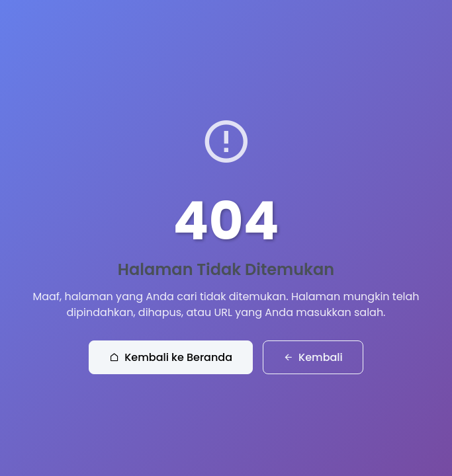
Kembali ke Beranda (171, 357)
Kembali (313, 357)
